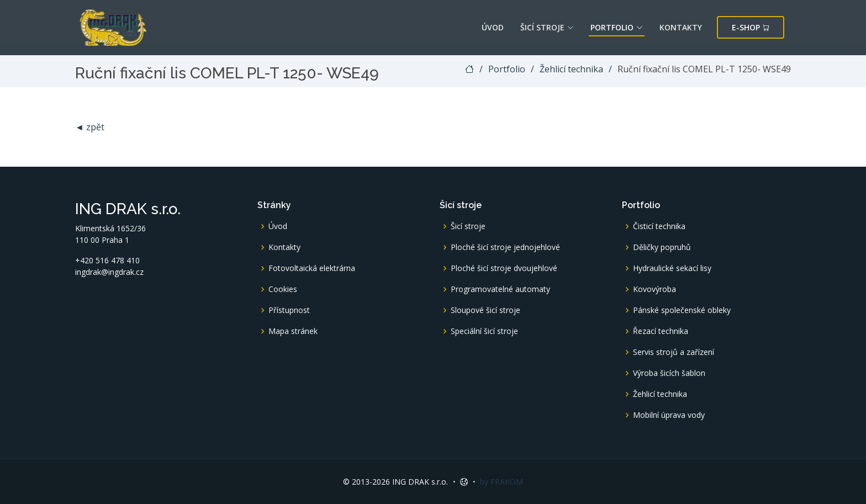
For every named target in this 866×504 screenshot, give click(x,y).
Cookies (283, 289)
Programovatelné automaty (500, 289)
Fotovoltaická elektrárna (312, 268)
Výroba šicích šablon (669, 373)
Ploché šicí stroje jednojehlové (505, 247)
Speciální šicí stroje (484, 331)
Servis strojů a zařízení (674, 352)
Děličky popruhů (662, 247)
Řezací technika (661, 331)
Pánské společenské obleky (682, 310)
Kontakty (681, 27)
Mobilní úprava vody (669, 415)
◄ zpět (90, 127)
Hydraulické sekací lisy (672, 268)
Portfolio (617, 27)
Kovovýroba (654, 289)
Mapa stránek (293, 331)
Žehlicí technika (571, 69)
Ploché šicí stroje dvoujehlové (504, 268)
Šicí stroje (547, 27)
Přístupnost (289, 310)
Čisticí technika (659, 226)
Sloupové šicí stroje (485, 310)
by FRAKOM (501, 482)
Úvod (493, 27)
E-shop (751, 27)
